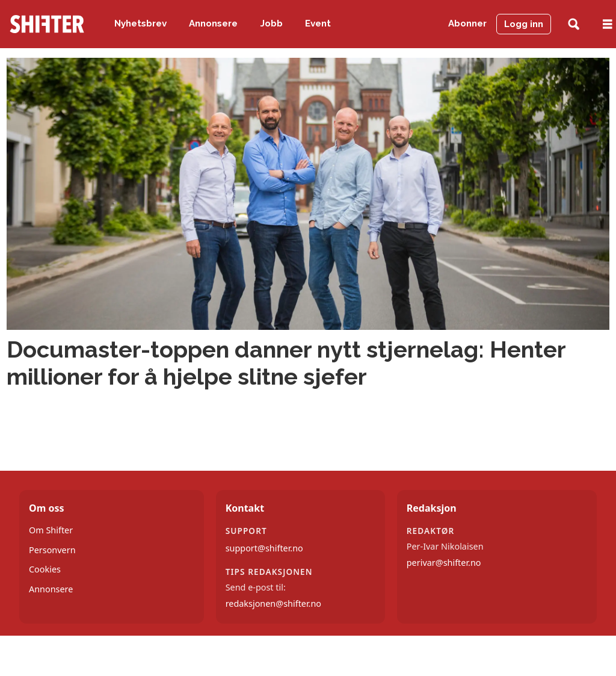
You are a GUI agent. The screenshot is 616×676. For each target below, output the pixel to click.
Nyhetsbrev (140, 23)
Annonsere (213, 23)
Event (318, 23)
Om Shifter (51, 530)
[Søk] (574, 24)
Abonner (467, 23)
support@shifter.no (264, 548)
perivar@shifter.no (444, 563)
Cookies (45, 569)
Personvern (52, 550)
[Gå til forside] (47, 24)
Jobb (272, 23)
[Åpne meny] (608, 24)
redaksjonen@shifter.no (273, 603)
